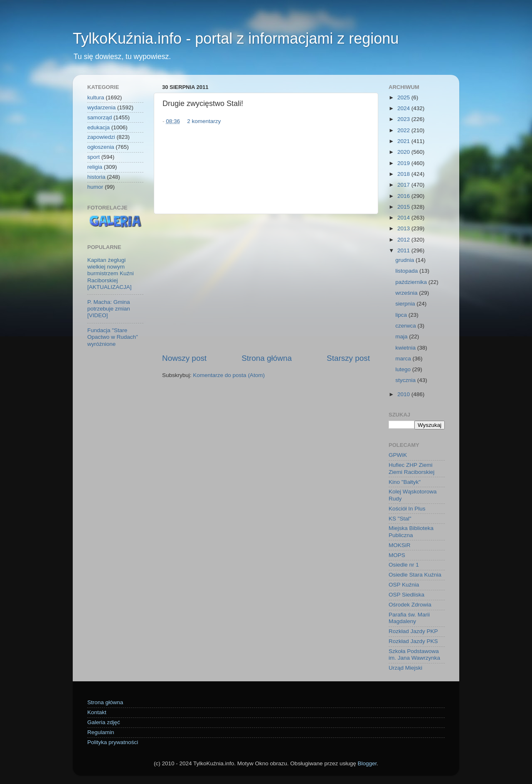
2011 (404, 250)
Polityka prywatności (113, 742)
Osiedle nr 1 (404, 565)
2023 (404, 119)
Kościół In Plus (407, 509)
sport (94, 157)
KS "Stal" (400, 519)
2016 (404, 196)
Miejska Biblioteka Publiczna (411, 531)
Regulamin (101, 732)
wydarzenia (101, 107)
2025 (404, 97)
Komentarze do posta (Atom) (229, 375)
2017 (404, 185)
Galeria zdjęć (104, 722)
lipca (402, 315)
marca (404, 359)
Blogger (367, 763)
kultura (96, 97)
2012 (404, 240)
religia (95, 167)
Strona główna (267, 358)
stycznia (406, 380)
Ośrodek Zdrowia (410, 605)
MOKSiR (400, 545)
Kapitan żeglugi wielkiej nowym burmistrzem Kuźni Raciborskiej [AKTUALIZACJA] (111, 274)
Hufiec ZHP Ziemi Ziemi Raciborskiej (411, 468)
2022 (404, 130)
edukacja (99, 127)
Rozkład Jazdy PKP (413, 631)
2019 (404, 163)
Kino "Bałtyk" (405, 482)
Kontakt (97, 712)
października (412, 282)
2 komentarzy (204, 121)
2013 (404, 228)
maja (402, 337)
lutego (404, 369)
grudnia (405, 260)
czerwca (406, 326)
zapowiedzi (101, 137)
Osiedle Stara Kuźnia (415, 575)
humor (95, 187)
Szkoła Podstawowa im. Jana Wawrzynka (414, 655)
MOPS (397, 555)
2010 (404, 394)
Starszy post (348, 358)
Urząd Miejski (405, 668)
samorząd (100, 117)
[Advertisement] (266, 284)
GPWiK (398, 455)
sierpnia (406, 304)
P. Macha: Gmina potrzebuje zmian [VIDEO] (109, 309)
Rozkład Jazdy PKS (413, 641)
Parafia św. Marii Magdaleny (409, 618)
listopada (407, 271)
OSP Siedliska (406, 595)
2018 (404, 174)
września (407, 293)
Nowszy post (184, 358)
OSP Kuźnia (404, 585)
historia (96, 177)
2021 (404, 141)
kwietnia (406, 348)
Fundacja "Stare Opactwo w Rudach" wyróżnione (113, 337)
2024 (404, 108)
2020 (404, 152)
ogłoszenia (101, 147)
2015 (404, 207)
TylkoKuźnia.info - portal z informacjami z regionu (236, 38)
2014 (404, 218)
